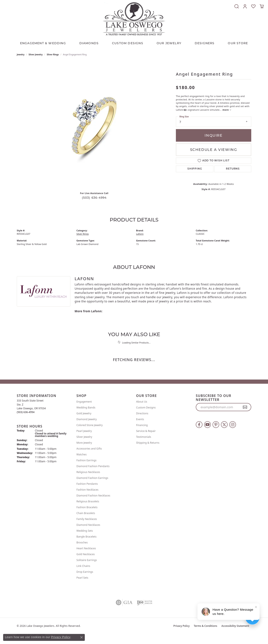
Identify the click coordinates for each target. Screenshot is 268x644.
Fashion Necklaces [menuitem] (87, 490)
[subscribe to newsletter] (245, 407)
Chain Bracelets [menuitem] (86, 513)
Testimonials (144, 437)
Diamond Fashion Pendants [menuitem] (93, 466)
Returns (233, 169)
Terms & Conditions (206, 626)
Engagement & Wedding (43, 43)
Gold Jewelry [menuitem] (84, 413)
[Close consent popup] (81, 637)
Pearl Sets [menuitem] (82, 578)
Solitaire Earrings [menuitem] (87, 560)
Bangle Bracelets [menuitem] (86, 537)
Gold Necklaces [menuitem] (86, 554)
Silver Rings (53, 54)
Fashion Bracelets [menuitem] (87, 507)
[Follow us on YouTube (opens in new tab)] (207, 425)
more (227, 110)
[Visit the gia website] (124, 603)
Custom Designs (146, 408)
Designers (205, 43)
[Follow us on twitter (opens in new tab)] (224, 425)
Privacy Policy (182, 626)
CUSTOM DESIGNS (128, 43)
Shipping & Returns (148, 443)
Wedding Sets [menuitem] (85, 531)
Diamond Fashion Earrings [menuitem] (92, 478)
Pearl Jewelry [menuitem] (84, 431)
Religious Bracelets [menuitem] (88, 501)
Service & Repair (146, 431)
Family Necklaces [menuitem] (87, 519)
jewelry (21, 54)
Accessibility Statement (235, 626)
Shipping (195, 169)
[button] (237, 6)
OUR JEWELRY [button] (169, 43)
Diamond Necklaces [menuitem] (88, 525)
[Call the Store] (26, 412)
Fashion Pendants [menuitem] (87, 484)
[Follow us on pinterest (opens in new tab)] (216, 425)
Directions (142, 413)
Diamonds (89, 43)
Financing (142, 425)
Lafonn (140, 234)
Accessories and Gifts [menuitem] (89, 449)
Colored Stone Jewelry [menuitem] (90, 425)
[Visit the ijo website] (145, 603)
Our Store (238, 43)
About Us (142, 402)
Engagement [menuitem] (84, 402)
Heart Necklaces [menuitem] (86, 548)
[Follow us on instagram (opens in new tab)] (233, 425)
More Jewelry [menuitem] (84, 443)
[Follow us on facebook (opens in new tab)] (199, 425)
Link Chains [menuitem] (83, 566)
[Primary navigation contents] (134, 42)
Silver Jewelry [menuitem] (84, 437)
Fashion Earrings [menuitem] (86, 460)
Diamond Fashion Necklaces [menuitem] (93, 496)
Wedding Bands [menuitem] (86, 408)
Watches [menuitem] (82, 454)
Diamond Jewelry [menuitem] (87, 419)
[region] (94, 125)
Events (140, 419)
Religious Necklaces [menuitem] (88, 472)
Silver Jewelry (36, 54)
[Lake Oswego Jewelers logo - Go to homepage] (134, 19)
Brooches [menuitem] (82, 542)
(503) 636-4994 (94, 198)
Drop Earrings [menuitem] (85, 572)
